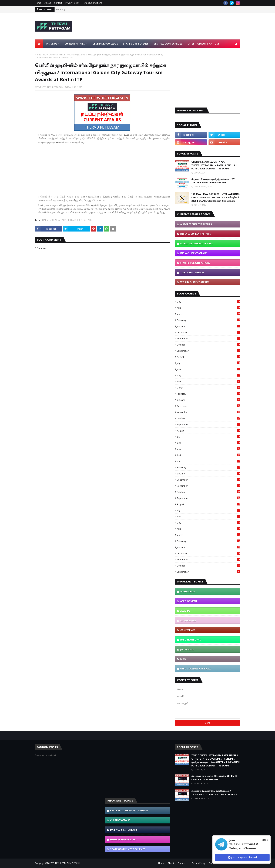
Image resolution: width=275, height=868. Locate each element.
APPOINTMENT (189, 601)
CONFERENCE (188, 630)
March (208, 314)
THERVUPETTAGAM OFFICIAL (66, 863)
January (208, 326)
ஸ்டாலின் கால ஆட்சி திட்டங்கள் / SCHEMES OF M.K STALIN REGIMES (214, 778)
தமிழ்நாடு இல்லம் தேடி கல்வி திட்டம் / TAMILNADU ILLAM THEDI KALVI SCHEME (214, 793)
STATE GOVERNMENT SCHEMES (128, 849)
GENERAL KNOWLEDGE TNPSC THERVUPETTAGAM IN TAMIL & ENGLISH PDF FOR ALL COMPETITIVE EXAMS (214, 165)
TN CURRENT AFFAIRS (192, 272)
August (208, 357)
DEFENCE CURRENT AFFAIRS (196, 234)
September (208, 351)
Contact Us (183, 863)
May (208, 302)
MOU (183, 659)
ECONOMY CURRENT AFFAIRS (197, 243)
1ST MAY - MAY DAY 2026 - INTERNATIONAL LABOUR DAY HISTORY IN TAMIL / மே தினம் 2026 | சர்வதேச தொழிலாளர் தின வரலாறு (215, 197)
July (208, 363)
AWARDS (185, 611)
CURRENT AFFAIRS (120, 820)
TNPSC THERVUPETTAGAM (50, 87)
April (208, 308)
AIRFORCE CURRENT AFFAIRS (196, 224)
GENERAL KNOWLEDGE (123, 839)
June (208, 369)
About (48, 3)
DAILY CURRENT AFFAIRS (54, 220)
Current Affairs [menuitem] (75, 44)
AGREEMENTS (188, 591)
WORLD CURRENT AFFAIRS (195, 282)
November (208, 339)
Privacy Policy (72, 3)
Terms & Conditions (92, 3)
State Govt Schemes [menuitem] (136, 44)
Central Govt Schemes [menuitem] (168, 44)
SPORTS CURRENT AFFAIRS (195, 263)
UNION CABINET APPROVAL (196, 669)
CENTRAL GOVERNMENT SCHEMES (129, 810)
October (208, 345)
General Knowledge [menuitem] (105, 44)
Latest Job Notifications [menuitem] (204, 44)
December (208, 332)
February (208, 320)
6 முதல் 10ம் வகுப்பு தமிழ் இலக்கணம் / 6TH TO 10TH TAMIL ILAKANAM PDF (214, 181)
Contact (58, 3)
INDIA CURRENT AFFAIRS (55, 55)
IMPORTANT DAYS (191, 640)
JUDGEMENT (187, 649)
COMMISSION (188, 620)
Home (38, 3)
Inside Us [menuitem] (52, 44)
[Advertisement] (176, 26)
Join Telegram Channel (242, 857)
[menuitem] (39, 44)
